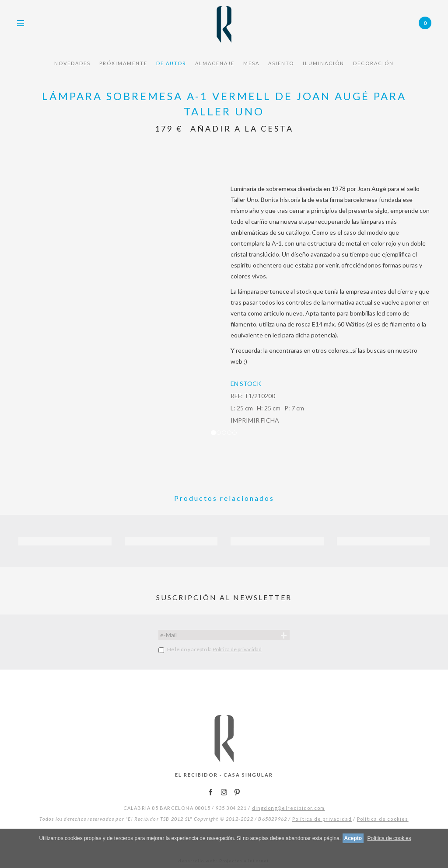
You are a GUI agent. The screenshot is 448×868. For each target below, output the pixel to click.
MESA (251, 63)
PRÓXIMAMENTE (123, 63)
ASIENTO (281, 63)
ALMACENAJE (215, 63)
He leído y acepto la (210, 649)
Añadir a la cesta (242, 128)
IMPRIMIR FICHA (255, 420)
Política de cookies (383, 819)
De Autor (171, 63)
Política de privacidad (237, 649)
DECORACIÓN (373, 63)
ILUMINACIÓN (324, 63)
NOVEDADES (72, 63)
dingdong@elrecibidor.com (289, 808)
